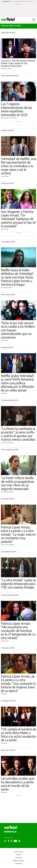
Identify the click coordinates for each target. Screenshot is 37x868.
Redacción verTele (6, 69)
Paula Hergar (5, 641)
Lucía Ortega (5, 176)
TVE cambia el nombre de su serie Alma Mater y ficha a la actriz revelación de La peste (18, 735)
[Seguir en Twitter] (5, 841)
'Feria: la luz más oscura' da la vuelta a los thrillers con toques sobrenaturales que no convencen (18, 330)
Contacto (18, 855)
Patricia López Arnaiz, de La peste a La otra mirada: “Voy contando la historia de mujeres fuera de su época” (18, 683)
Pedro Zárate (5, 118)
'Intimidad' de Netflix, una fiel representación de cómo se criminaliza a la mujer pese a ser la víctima (18, 166)
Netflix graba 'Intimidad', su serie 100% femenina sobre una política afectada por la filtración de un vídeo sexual (18, 383)
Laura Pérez (13, 118)
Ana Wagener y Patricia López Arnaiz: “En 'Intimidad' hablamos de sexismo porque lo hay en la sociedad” (18, 219)
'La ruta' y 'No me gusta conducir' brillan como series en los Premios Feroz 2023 (18, 63)
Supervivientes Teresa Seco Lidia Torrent (20, 1)
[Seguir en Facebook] (8, 841)
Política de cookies (18, 861)
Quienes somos (19, 852)
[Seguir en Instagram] (11, 841)
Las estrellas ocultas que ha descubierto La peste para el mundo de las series (18, 784)
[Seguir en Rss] (19, 841)
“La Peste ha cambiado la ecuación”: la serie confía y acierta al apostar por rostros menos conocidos (18, 434)
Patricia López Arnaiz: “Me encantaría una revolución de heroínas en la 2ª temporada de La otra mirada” (18, 631)
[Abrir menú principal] (34, 20)
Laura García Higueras (7, 443)
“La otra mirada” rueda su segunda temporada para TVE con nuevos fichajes (18, 584)
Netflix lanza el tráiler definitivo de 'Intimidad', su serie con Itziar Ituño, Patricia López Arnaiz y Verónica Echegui (17, 277)
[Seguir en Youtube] (15, 841)
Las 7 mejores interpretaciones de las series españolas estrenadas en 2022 (16, 109)
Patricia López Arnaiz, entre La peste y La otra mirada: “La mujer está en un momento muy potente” (18, 534)
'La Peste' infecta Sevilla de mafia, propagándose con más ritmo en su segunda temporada (18, 483)
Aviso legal (19, 858)
